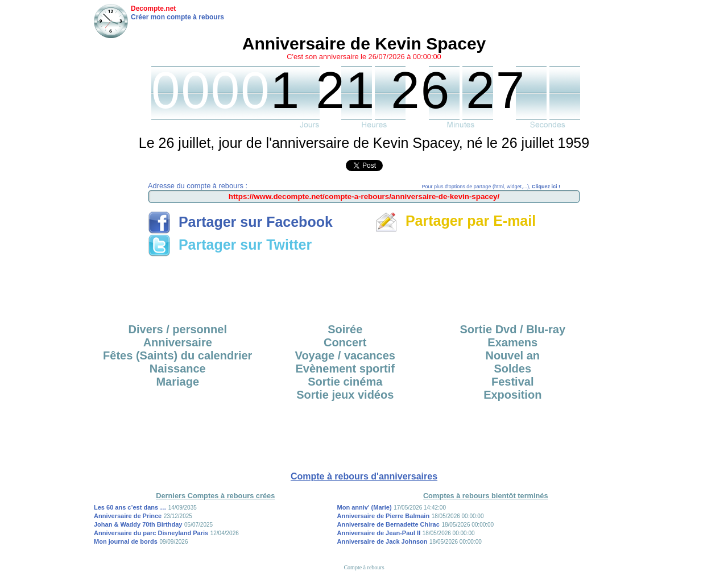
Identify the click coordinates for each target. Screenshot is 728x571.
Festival (512, 382)
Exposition (512, 395)
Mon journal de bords (126, 541)
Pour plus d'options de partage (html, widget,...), (491, 187)
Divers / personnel (178, 329)
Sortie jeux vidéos (345, 395)
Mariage (177, 382)
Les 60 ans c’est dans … (130, 507)
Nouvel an (512, 355)
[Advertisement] (364, 286)
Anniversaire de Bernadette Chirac (388, 524)
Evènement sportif (345, 369)
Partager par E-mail (455, 221)
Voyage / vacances (345, 355)
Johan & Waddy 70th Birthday (138, 524)
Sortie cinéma (345, 382)
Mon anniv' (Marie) (365, 507)
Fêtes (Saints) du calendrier (177, 355)
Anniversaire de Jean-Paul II (379, 533)
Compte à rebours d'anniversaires (364, 476)
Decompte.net (153, 9)
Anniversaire (178, 342)
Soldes (512, 369)
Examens (512, 342)
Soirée (345, 329)
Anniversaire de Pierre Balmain (384, 516)
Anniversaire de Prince (128, 516)
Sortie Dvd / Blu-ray (512, 329)
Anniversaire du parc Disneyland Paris (151, 533)
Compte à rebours (364, 567)
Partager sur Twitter (230, 245)
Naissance (178, 369)
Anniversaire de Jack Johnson (382, 541)
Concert (345, 342)
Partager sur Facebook (240, 222)
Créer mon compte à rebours (177, 17)
